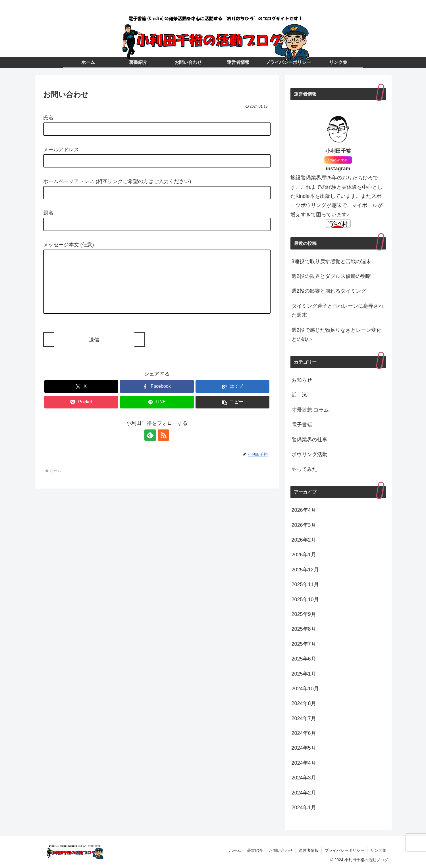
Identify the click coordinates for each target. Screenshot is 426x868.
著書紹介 (255, 850)
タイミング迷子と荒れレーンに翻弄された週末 (338, 311)
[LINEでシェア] (157, 413)
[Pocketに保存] (81, 413)
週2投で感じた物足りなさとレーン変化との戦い (336, 335)
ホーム (235, 850)
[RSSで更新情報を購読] (163, 446)
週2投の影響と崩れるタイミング (329, 291)
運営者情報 (309, 850)
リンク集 (378, 850)
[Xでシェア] (81, 398)
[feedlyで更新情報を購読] (150, 446)
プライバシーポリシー (344, 850)
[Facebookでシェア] (157, 398)
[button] (232, 413)
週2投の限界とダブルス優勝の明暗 (331, 276)
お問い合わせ (281, 850)
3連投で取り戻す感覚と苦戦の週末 (331, 261)
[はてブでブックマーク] (232, 398)
